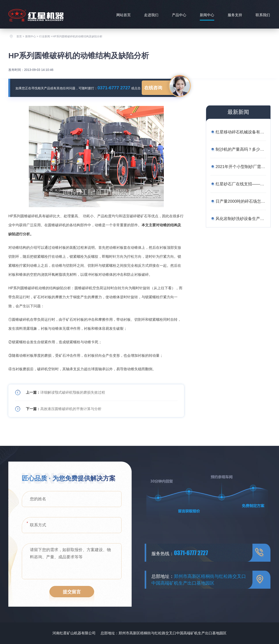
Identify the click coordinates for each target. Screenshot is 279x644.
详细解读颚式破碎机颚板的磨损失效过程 (73, 392)
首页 (19, 36)
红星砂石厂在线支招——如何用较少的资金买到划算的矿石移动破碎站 (241, 184)
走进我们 (151, 15)
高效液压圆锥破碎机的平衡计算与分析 (71, 409)
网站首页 (124, 15)
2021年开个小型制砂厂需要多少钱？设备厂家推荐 (241, 167)
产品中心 (179, 15)
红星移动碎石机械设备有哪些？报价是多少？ (241, 132)
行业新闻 (45, 36)
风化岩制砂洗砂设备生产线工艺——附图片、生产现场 (241, 219)
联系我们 (263, 15)
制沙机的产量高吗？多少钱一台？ (241, 149)
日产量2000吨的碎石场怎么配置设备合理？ (241, 201)
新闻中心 (207, 15)
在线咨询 (153, 88)
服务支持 (235, 15)
